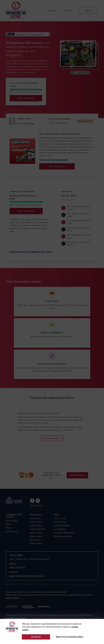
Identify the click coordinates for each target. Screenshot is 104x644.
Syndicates (35, 540)
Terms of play (60, 522)
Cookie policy (12, 531)
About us (52, 11)
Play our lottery (26, 98)
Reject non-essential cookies (70, 637)
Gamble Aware (13, 598)
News (8, 524)
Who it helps (12, 521)
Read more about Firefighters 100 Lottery (31, 252)
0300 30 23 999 (17, 567)
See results (85, 121)
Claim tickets (36, 525)
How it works (36, 533)
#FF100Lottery (36, 506)
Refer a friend (36, 543)
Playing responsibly (63, 536)
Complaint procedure (64, 533)
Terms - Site (60, 518)
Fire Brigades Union (51, 615)
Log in (88, 10)
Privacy (9, 528)
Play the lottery (57, 166)
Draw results (36, 536)
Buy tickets (35, 518)
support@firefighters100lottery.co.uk (27, 576)
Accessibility (60, 529)
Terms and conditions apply (54, 160)
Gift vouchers (36, 522)
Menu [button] (68, 11)
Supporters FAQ (37, 529)
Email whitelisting (62, 525)
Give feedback (77, 475)
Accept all (36, 637)
